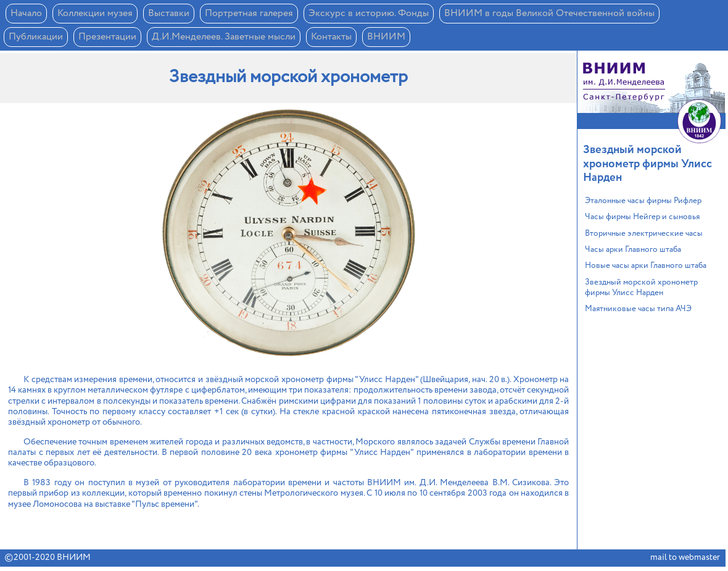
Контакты (331, 37)
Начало (26, 14)
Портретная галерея (249, 14)
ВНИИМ (386, 37)
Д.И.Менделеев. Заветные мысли (224, 37)
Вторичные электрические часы (644, 234)
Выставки (169, 14)
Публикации (36, 37)
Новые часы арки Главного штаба (646, 266)
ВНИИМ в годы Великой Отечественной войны (549, 14)
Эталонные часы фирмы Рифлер (643, 201)
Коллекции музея (95, 14)
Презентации (107, 37)
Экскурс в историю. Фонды (369, 14)
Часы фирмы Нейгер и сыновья (642, 217)
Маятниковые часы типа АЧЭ (638, 309)
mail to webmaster (685, 557)
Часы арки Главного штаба (633, 250)
